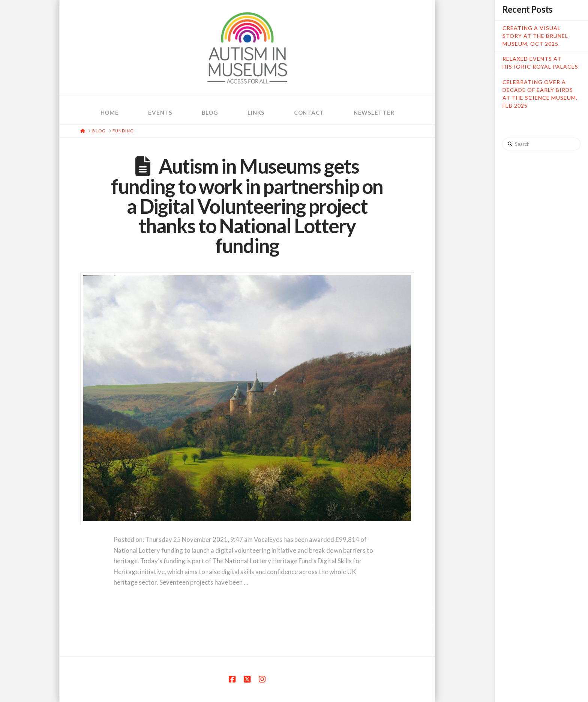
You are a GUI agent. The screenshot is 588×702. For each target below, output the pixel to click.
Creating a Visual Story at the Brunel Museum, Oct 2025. (535, 36)
